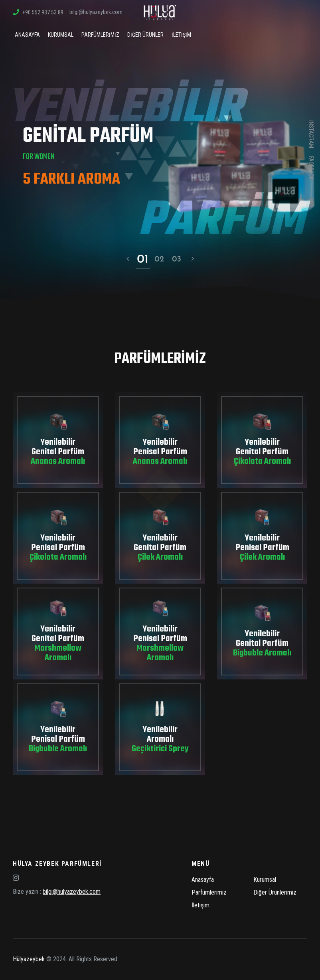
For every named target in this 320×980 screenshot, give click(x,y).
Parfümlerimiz (100, 35)
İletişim (181, 35)
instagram (311, 134)
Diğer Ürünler (145, 35)
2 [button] (162, 259)
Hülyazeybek (29, 959)
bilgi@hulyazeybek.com (96, 12)
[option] (160, 150)
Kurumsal (61, 35)
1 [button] (146, 259)
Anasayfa (27, 35)
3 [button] (179, 259)
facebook (311, 168)
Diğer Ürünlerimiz (275, 892)
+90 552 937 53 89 (38, 12)
